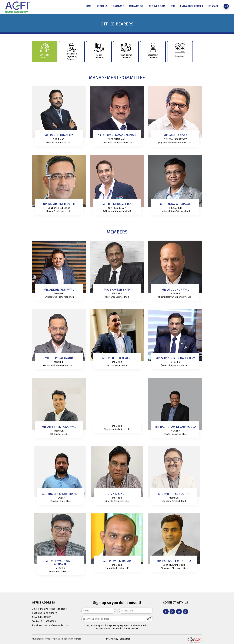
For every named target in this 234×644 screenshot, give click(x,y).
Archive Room (157, 6)
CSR (173, 6)
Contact (213, 6)
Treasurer (175, 209)
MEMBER (60, 499)
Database (118, 6)
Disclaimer (125, 639)
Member (59, 294)
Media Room (136, 6)
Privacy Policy (111, 639)
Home (88, 6)
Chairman (59, 140)
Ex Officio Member (174, 566)
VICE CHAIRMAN (117, 140)
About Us (102, 6)
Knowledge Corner (192, 6)
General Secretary (175, 140)
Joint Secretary (117, 209)
